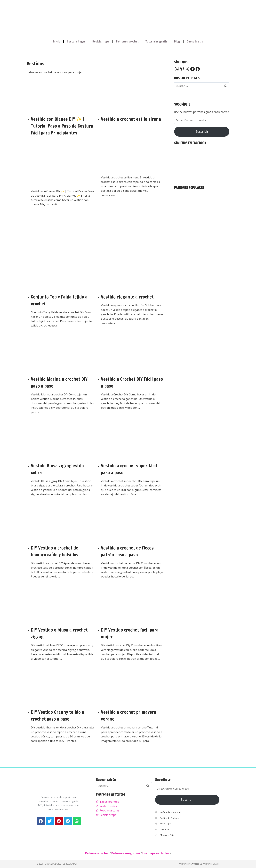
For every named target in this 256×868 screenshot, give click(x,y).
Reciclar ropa (101, 41)
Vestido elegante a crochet (127, 297)
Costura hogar (76, 41)
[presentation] (63, 95)
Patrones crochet (127, 41)
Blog (177, 41)
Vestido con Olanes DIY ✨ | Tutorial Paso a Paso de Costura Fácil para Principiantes (62, 126)
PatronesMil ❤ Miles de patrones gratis (199, 864)
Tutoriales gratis (156, 41)
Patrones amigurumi (126, 853)
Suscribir (202, 132)
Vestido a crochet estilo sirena (131, 119)
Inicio (57, 41)
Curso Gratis (195, 41)
